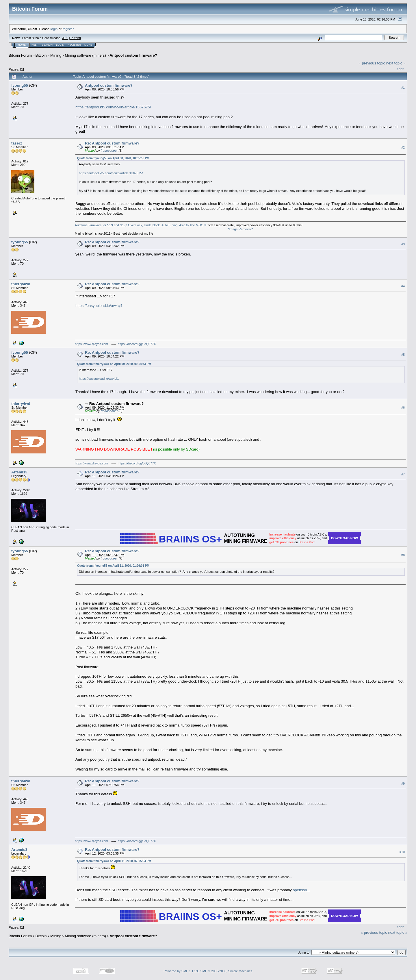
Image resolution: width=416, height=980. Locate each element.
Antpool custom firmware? (133, 55)
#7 (403, 474)
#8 (403, 555)
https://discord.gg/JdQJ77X (137, 344)
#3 (403, 244)
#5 (403, 355)
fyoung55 (20, 85)
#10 (402, 852)
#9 (403, 783)
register (68, 29)
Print (400, 69)
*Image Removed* (240, 229)
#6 (403, 407)
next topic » (396, 63)
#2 (403, 147)
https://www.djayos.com (91, 344)
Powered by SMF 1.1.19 (181, 971)
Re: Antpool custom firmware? (112, 143)
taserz (17, 143)
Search (47, 45)
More (88, 45)
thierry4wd (21, 284)
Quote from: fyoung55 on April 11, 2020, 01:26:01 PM (113, 566)
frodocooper (109, 151)
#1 (403, 88)
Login (60, 45)
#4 (403, 286)
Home (22, 45)
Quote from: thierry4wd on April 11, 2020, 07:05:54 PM (114, 861)
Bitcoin (41, 55)
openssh (300, 890)
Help (35, 45)
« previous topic (372, 63)
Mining (56, 55)
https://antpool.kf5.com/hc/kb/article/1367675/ (113, 107)
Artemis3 (19, 472)
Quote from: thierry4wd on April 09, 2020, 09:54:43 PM (114, 364)
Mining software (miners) (86, 55)
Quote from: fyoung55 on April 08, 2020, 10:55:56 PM (113, 158)
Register (74, 45)
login (54, 29)
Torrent (75, 38)
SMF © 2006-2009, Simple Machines (226, 971)
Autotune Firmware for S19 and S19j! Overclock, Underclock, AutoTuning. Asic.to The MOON (140, 225)
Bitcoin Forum (20, 55)
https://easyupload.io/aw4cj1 (99, 306)
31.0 (65, 38)
